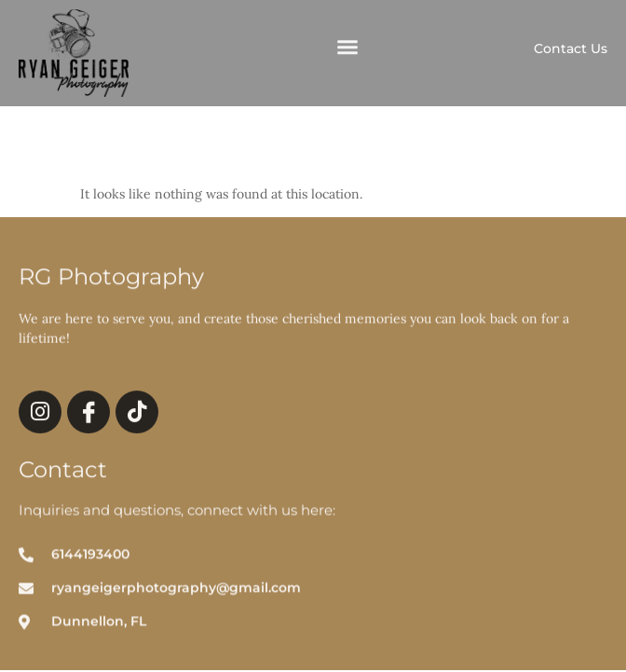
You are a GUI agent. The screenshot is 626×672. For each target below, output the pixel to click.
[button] (347, 49)
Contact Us (571, 48)
